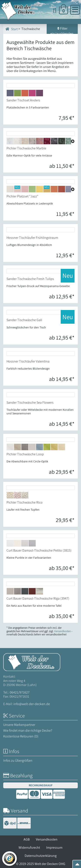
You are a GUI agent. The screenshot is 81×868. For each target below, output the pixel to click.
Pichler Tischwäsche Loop (25, 454)
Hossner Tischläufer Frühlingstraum (32, 238)
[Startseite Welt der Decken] (32, 662)
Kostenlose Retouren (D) (21, 736)
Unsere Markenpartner (19, 725)
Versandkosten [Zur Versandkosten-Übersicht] (63, 631)
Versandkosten (47, 839)
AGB (27, 839)
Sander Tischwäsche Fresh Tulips (30, 279)
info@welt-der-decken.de (32, 704)
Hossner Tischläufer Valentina (28, 361)
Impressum (54, 848)
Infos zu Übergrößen (18, 760)
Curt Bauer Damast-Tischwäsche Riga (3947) (38, 598)
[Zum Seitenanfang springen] (77, 866)
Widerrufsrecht (29, 848)
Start (12, 29)
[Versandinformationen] (17, 824)
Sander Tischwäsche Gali (24, 320)
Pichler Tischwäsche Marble (26, 148)
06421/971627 (20, 692)
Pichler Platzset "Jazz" (22, 196)
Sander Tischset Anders (23, 100)
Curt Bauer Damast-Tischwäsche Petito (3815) (39, 550)
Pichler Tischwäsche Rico (25, 502)
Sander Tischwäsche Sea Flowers (30, 402)
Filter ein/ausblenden (62, 30)
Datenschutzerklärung (41, 856)
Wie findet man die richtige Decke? (28, 730)
